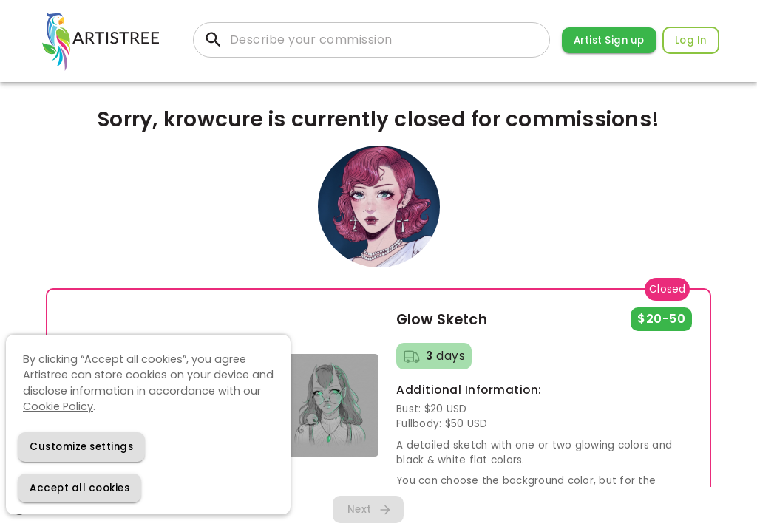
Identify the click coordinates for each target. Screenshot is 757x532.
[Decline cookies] (81, 447)
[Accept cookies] (79, 488)
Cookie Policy (58, 406)
